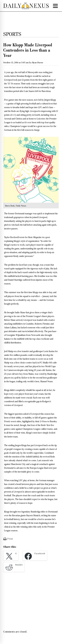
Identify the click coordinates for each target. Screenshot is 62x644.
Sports (12, 34)
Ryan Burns (38, 62)
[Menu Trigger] (55, 6)
